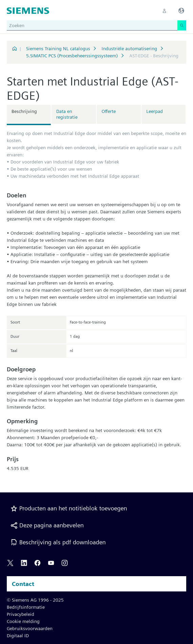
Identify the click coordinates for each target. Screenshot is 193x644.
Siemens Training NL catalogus (58, 48)
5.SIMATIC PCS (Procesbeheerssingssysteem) (72, 56)
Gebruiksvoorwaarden (30, 628)
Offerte (109, 111)
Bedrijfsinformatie (26, 607)
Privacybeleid (20, 614)
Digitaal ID (18, 636)
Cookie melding (23, 621)
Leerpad (155, 111)
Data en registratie (67, 114)
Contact (23, 584)
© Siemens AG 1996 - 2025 (35, 600)
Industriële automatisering (129, 48)
